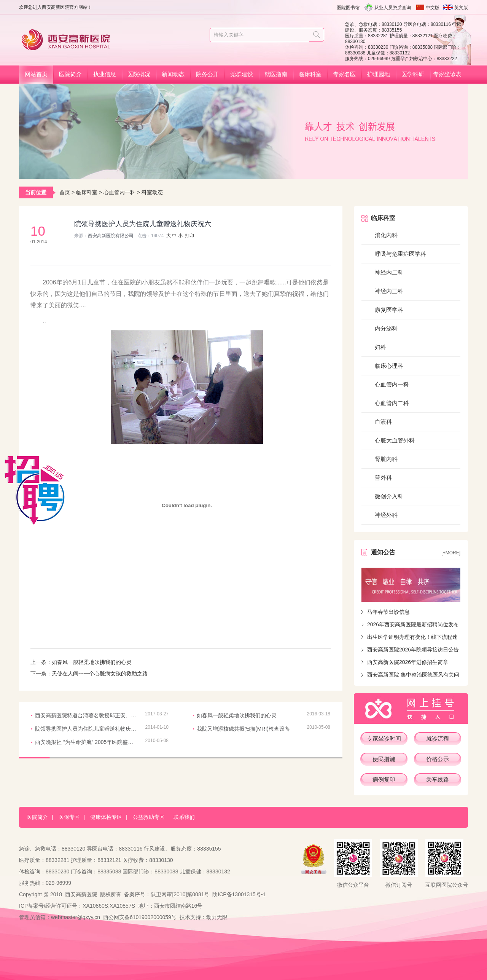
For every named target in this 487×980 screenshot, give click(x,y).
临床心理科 (389, 366)
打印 (189, 236)
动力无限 (217, 917)
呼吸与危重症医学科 (400, 254)
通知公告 (383, 552)
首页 (65, 192)
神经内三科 (389, 291)
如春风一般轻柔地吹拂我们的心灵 (92, 662)
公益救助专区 (149, 817)
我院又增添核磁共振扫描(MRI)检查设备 (243, 729)
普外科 (383, 478)
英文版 (461, 8)
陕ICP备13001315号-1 (239, 894)
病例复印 (384, 780)
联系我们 (184, 817)
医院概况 (139, 74)
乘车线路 (438, 780)
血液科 (383, 422)
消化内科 (386, 235)
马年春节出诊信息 (388, 612)
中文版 (433, 8)
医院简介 (70, 74)
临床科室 (310, 74)
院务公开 (207, 74)
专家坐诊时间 (384, 738)
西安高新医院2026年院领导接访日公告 (413, 650)
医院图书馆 (348, 8)
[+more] (451, 553)
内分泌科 (386, 328)
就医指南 (276, 74)
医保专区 (69, 817)
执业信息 (105, 74)
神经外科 (386, 515)
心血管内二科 (392, 403)
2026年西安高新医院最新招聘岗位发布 (413, 624)
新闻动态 (173, 74)
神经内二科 (389, 272)
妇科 (380, 347)
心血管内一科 (119, 192)
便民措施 (384, 759)
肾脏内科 (386, 459)
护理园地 (379, 74)
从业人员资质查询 (393, 8)
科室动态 (152, 192)
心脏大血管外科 (395, 440)
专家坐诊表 (447, 74)
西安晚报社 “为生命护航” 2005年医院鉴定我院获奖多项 (86, 742)
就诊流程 (438, 738)
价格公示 (438, 759)
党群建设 (242, 74)
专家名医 (344, 74)
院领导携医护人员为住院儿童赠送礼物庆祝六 (86, 729)
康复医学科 (389, 310)
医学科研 (413, 74)
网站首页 (36, 74)
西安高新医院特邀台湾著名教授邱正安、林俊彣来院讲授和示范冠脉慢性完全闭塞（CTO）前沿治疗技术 (86, 715)
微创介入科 (389, 496)
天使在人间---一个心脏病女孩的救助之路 (100, 674)
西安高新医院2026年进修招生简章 (408, 662)
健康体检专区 (106, 817)
